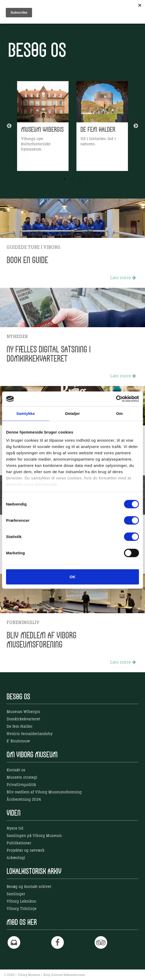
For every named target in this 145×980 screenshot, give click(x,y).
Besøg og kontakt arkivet (29, 887)
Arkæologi (16, 858)
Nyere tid (15, 828)
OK (73, 577)
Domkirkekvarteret (23, 719)
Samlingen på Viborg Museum (34, 836)
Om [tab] (119, 413)
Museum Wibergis (23, 712)
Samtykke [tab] (26, 413)
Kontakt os (16, 770)
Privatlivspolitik (21, 785)
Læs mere (123, 278)
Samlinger (16, 894)
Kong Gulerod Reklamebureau (64, 975)
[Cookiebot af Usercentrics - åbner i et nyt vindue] (116, 399)
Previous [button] (9, 126)
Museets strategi (22, 778)
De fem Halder (20, 727)
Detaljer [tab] (72, 413)
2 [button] (72, 179)
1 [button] (65, 179)
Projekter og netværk (25, 851)
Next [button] (136, 126)
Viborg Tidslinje (22, 909)
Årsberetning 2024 (24, 800)
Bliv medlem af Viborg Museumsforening (44, 792)
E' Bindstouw (18, 741)
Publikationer (19, 843)
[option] (43, 126)
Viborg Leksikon (21, 901)
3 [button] (80, 179)
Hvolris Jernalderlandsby (30, 734)
